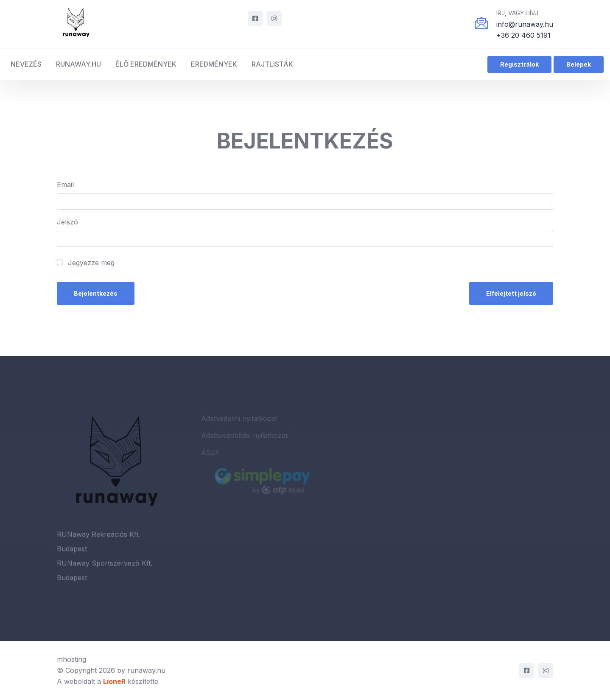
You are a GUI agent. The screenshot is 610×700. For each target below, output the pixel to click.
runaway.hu (146, 670)
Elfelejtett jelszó (511, 293)
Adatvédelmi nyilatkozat (239, 420)
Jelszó (67, 222)
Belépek (579, 64)
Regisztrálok (519, 64)
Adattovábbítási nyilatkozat (244, 437)
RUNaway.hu (78, 64)
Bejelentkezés (96, 293)
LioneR (114, 681)
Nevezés (26, 64)
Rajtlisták (272, 64)
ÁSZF (210, 454)
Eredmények (214, 64)
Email (65, 185)
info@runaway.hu (525, 24)
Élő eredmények (146, 64)
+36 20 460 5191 (523, 35)
